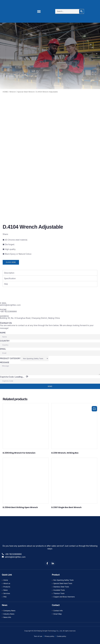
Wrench (13, 92)
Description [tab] (9, 272)
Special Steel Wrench (26, 92)
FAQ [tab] (6, 283)
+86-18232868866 (8, 311)
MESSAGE (5, 362)
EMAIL (3, 348)
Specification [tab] (10, 278)
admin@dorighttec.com (10, 304)
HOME (5, 92)
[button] (39, 11)
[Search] (81, 11)
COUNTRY (5, 340)
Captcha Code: (14, 376)
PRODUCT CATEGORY (10, 358)
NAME (3, 332)
